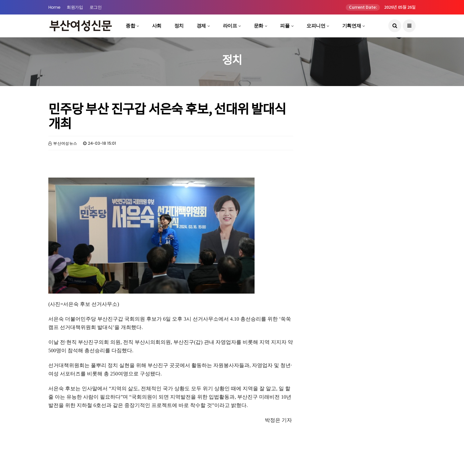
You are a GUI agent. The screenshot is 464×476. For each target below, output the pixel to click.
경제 (201, 26)
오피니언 (316, 26)
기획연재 (352, 26)
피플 (285, 26)
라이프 (230, 26)
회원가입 (75, 7)
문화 (259, 26)
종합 (130, 26)
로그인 (96, 7)
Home (54, 7)
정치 (179, 26)
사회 (157, 26)
